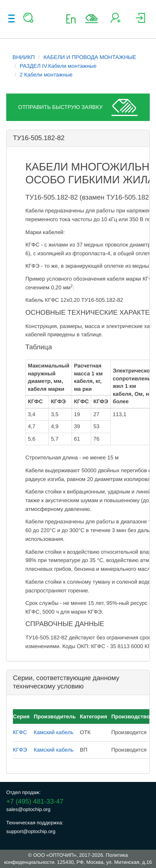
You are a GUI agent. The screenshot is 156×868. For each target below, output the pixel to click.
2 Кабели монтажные (46, 75)
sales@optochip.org (28, 809)
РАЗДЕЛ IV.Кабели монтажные (58, 66)
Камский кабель (54, 732)
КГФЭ (20, 750)
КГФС (20, 732)
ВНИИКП (24, 57)
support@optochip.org (31, 831)
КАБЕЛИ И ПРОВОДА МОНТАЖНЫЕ (90, 57)
